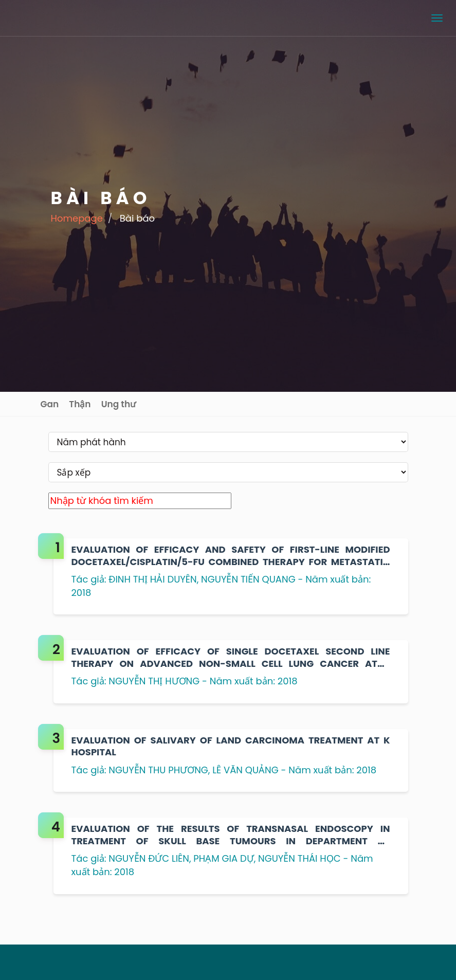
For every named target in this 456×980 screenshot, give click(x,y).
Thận (80, 404)
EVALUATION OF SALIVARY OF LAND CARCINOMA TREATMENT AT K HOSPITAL (231, 746)
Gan (50, 404)
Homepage (77, 218)
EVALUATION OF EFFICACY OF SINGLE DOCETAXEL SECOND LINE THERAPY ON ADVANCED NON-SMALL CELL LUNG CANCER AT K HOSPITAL (231, 657)
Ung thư (119, 404)
